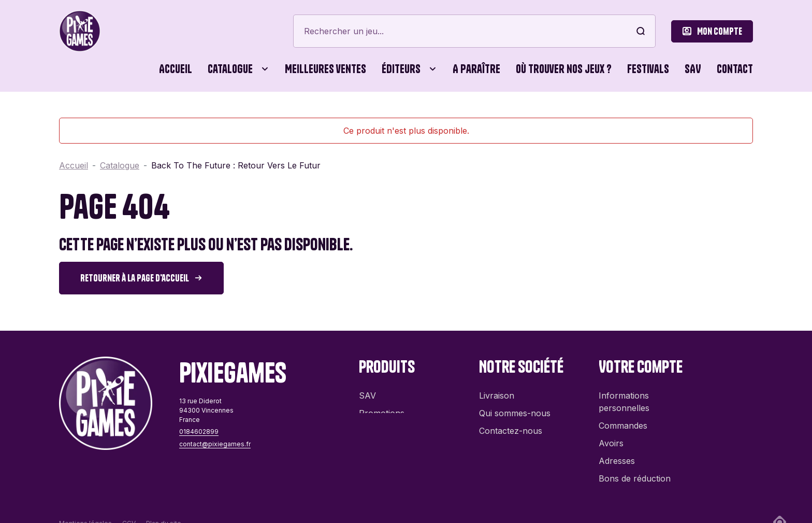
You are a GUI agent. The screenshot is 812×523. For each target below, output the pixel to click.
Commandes (623, 420)
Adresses (617, 456)
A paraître (476, 69)
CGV (129, 502)
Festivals (648, 69)
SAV (693, 69)
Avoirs (611, 438)
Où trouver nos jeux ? (564, 69)
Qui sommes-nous (515, 408)
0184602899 (199, 432)
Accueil (176, 69)
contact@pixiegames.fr (215, 444)
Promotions (382, 408)
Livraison (497, 390)
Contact (735, 69)
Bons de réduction (635, 473)
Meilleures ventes (325, 69)
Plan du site (164, 502)
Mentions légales (85, 502)
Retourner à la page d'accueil (135, 278)
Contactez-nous (511, 426)
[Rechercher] (474, 31)
